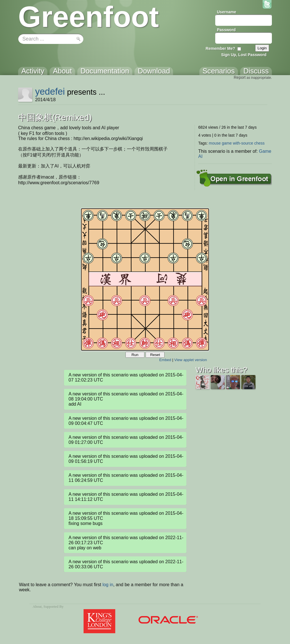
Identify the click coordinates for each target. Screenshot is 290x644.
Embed (165, 360)
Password (226, 30)
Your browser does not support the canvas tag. (145, 279)
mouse (215, 143)
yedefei (50, 91)
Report (240, 77)
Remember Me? (220, 48)
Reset (155, 355)
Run (135, 355)
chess (260, 143)
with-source (243, 143)
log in (108, 585)
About (37, 607)
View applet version (190, 360)
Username (227, 12)
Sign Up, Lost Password (244, 55)
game (227, 143)
